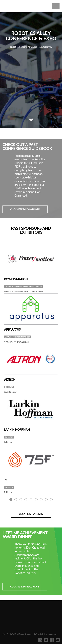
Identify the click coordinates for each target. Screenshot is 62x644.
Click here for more (31, 514)
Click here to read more (25, 587)
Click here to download (25, 209)
